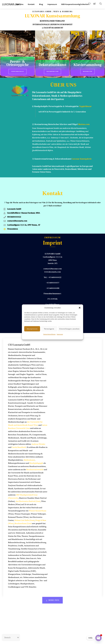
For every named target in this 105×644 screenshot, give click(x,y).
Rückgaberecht (40, 640)
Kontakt (31, 4)
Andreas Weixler (38, 434)
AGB (58, 640)
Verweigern (49, 329)
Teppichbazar (85, 105)
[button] (80, 308)
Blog (41, 4)
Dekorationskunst (53, 65)
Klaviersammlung (88, 65)
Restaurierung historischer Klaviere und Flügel (56, 123)
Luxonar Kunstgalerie (82, 158)
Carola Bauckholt (19, 438)
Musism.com (87, 71)
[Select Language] (11, 638)
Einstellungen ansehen (69, 329)
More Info (53, 590)
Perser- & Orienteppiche (17, 63)
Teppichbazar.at (18, 71)
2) (33, 123)
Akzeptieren (32, 329)
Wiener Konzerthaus (37, 501)
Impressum (60, 334)
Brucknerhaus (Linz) (23, 514)
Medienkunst (29, 450)
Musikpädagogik (36, 453)
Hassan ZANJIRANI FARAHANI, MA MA (52, 300)
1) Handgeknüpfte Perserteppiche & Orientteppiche (55, 105)
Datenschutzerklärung (49, 334)
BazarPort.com (53, 71)
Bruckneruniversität (35, 460)
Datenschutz (66, 640)
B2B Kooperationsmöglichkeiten (75, 4)
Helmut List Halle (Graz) (25, 511)
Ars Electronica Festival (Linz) (28, 491)
